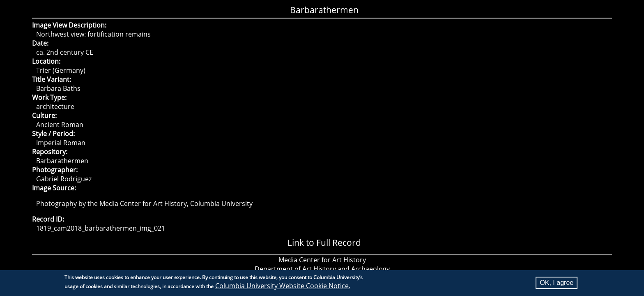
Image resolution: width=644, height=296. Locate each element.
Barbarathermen (324, 10)
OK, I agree (557, 284)
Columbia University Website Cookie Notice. (283, 287)
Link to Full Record (324, 243)
